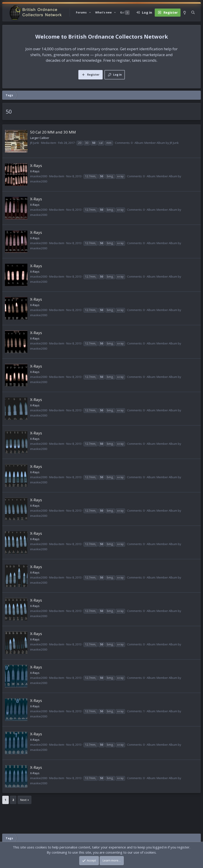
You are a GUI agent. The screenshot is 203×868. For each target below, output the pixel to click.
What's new (103, 12)
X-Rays (36, 165)
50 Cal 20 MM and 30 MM (53, 132)
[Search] (193, 13)
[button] (90, 13)
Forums (81, 12)
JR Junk (35, 143)
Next (23, 800)
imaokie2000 (39, 176)
